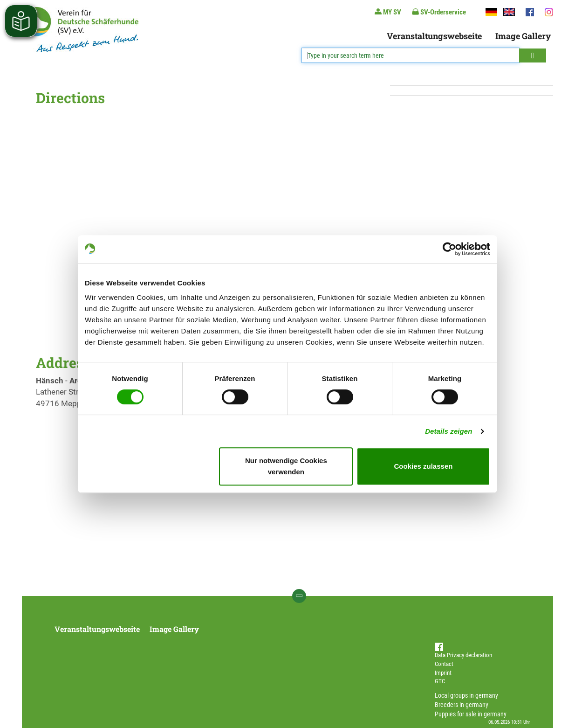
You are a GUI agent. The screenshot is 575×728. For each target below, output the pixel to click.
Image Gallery (523, 36)
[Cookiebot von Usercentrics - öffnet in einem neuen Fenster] (449, 249)
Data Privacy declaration (463, 655)
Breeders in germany (462, 705)
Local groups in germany (466, 695)
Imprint (443, 673)
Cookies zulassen (424, 466)
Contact (444, 664)
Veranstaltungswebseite (434, 36)
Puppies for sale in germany (471, 714)
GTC (440, 681)
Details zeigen (448, 431)
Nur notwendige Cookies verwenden (286, 466)
